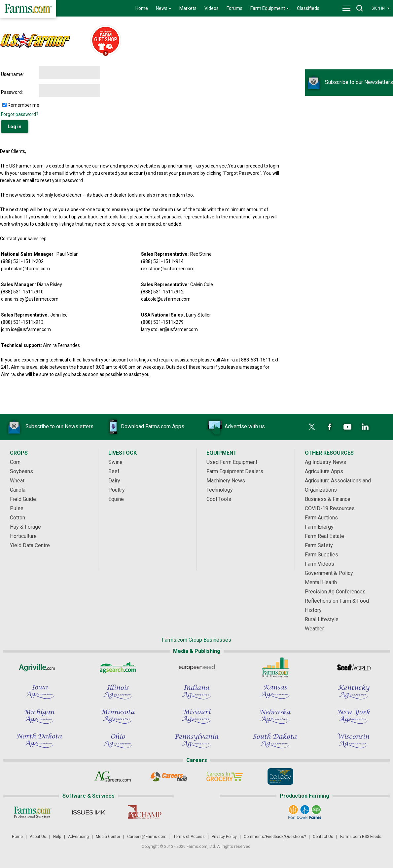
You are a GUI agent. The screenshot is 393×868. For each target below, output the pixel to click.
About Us (38, 837)
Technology (220, 490)
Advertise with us (235, 427)
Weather (314, 629)
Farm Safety (319, 545)
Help (57, 837)
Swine (115, 462)
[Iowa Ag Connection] (39, 692)
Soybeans (21, 471)
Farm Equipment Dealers (235, 471)
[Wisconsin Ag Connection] (354, 741)
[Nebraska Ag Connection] (275, 716)
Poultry (117, 490)
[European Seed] (196, 667)
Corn (15, 462)
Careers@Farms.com (147, 837)
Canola (18, 490)
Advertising (78, 837)
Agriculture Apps (324, 471)
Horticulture (23, 536)
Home (142, 8)
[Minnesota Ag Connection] (118, 716)
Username (12, 74)
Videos (212, 8)
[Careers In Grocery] (224, 776)
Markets (188, 8)
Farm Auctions (321, 518)
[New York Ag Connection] (354, 716)
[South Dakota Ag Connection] (275, 741)
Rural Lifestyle (322, 619)
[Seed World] (354, 667)
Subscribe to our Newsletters (349, 82)
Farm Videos (320, 564)
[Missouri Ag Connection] (196, 716)
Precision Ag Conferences (335, 592)
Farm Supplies (322, 555)
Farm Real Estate (324, 536)
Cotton (18, 518)
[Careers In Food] (169, 776)
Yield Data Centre (30, 545)
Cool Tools (219, 499)
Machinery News (226, 481)
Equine (116, 499)
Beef (114, 471)
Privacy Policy (224, 837)
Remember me (23, 105)
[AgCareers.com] (113, 776)
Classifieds (308, 8)
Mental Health (321, 582)
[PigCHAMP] (144, 812)
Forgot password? (20, 114)
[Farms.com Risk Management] (275, 667)
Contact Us (323, 837)
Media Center (108, 837)
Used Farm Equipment (232, 462)
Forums (234, 8)
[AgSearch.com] (118, 667)
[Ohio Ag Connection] (118, 741)
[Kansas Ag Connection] (275, 692)
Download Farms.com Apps (143, 427)
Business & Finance (328, 499)
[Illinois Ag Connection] (118, 692)
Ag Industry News (325, 462)
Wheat (17, 481)
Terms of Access (189, 837)
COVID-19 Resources (330, 508)
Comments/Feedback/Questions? (275, 837)
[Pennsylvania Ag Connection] (196, 741)
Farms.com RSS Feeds (361, 837)
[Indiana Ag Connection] (196, 692)
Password (11, 92)
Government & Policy (329, 573)
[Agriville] (39, 667)
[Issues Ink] (88, 812)
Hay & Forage (25, 527)
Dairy (114, 481)
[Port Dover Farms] (305, 812)
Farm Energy (319, 527)
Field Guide (23, 499)
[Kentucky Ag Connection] (354, 692)
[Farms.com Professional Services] (33, 812)
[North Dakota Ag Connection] (39, 741)
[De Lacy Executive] (280, 776)
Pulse (17, 508)
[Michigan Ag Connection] (39, 716)
